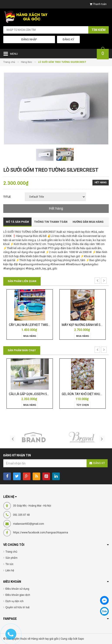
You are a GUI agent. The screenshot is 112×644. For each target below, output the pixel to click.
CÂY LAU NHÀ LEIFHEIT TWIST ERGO (34, 325)
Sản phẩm (11, 558)
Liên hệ (10, 570)
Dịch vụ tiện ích (14, 601)
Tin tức (9, 564)
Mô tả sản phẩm (17, 222)
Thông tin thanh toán (51, 222)
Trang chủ (11, 552)
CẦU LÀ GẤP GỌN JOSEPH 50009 (31, 394)
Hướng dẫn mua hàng (88, 222)
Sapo (81, 639)
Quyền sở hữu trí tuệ (18, 607)
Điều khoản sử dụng (17, 589)
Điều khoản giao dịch (18, 595)
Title (7, 197)
